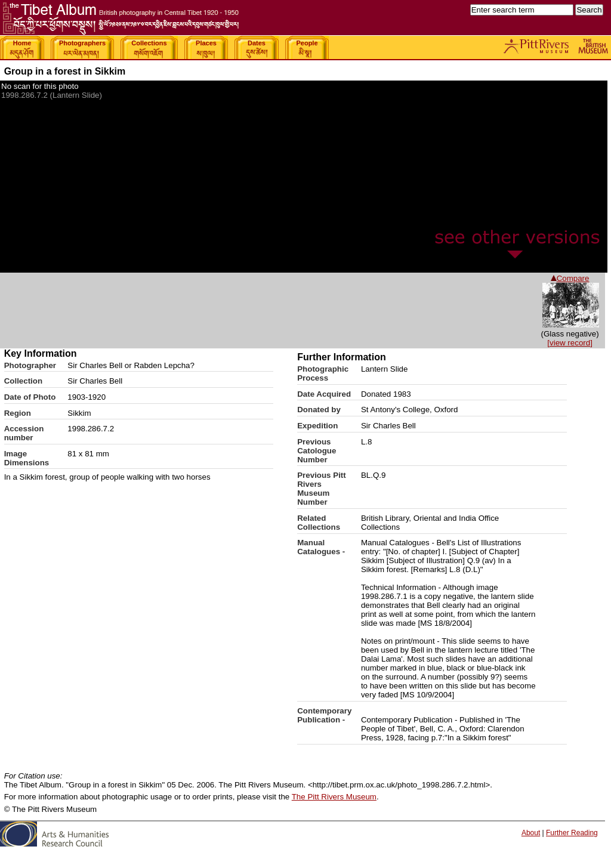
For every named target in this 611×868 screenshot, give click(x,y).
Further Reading (572, 833)
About (531, 833)
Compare (570, 278)
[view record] (570, 343)
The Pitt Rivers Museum (334, 797)
